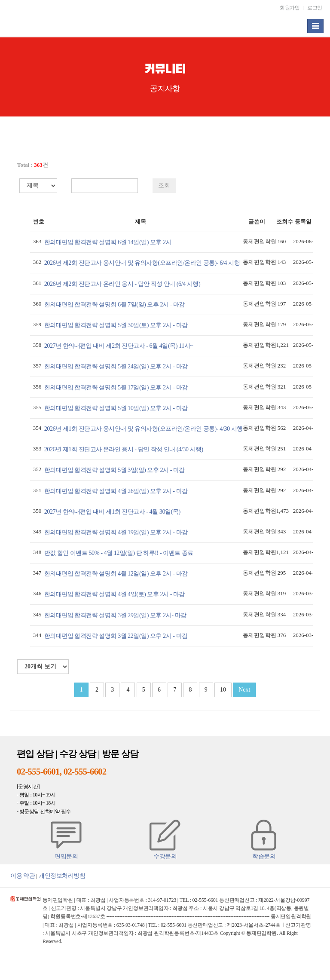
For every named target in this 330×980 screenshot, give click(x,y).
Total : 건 (33, 165)
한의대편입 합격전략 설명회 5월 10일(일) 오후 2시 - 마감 (116, 408)
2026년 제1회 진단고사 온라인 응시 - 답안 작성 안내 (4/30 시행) (124, 449)
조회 (164, 185)
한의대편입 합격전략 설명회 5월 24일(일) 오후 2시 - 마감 (116, 366)
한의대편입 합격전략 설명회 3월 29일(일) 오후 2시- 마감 (115, 615)
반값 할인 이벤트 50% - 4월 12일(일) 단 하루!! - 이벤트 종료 (119, 553)
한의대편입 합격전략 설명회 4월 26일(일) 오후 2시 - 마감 (116, 491)
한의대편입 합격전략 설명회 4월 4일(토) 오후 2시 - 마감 (115, 594)
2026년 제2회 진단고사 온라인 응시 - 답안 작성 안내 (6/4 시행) (122, 284)
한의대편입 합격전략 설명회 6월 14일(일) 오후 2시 (108, 242)
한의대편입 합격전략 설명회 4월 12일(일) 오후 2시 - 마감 (116, 573)
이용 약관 (23, 876)
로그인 (315, 8)
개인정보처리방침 (62, 876)
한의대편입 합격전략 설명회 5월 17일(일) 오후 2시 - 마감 (116, 387)
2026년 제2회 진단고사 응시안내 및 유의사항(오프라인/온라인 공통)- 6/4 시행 (142, 263)
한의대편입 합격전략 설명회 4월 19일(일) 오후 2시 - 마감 (116, 532)
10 (223, 690)
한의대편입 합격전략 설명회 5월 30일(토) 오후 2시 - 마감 (116, 325)
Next (244, 690)
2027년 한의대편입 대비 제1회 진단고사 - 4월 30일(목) (112, 511)
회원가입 (290, 8)
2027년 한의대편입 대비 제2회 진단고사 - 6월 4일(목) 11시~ (119, 346)
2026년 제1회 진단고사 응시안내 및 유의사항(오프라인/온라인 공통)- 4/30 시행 (144, 429)
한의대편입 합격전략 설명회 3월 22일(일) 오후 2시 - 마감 (116, 636)
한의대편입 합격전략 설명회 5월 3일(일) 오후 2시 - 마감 (115, 470)
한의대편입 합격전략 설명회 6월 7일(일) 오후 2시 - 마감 (115, 304)
